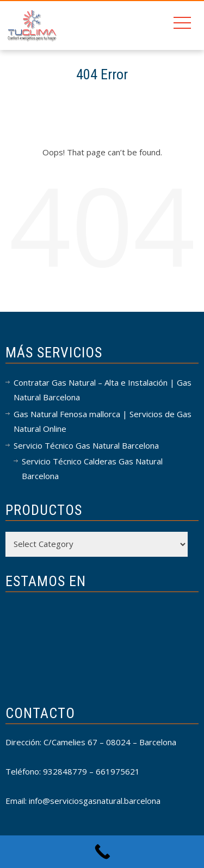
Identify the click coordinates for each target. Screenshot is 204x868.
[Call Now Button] (102, 852)
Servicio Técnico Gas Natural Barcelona (86, 445)
